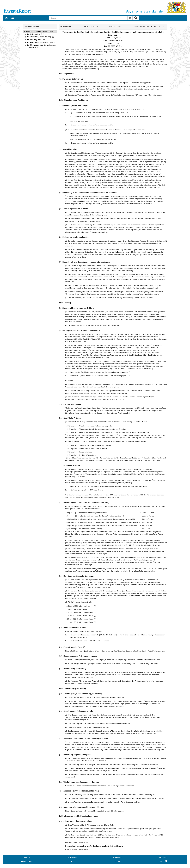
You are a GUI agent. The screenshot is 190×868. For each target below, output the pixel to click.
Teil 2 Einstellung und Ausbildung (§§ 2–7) (42, 37)
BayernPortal (72, 857)
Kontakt (118, 861)
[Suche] (88, 18)
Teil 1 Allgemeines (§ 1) (36, 34)
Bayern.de (27, 857)
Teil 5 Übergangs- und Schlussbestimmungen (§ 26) (46, 45)
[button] (24, 31)
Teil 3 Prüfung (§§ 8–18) (36, 40)
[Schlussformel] (33, 48)
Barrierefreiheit (27, 861)
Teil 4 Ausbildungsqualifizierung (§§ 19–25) (43, 42)
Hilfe (72, 861)
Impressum (163, 857)
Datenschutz (118, 857)
